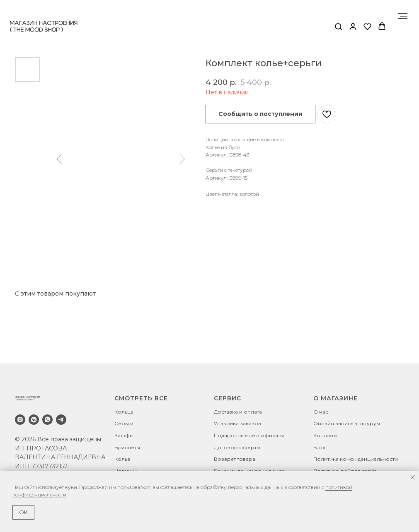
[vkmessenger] (34, 420)
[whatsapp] (47, 420)
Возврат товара (235, 459)
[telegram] (61, 420)
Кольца (124, 412)
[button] (338, 26)
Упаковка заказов (237, 423)
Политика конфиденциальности (356, 459)
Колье (122, 459)
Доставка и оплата (238, 412)
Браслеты (127, 447)
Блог (320, 447)
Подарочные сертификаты (249, 435)
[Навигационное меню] (403, 16)
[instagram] (20, 420)
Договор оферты (237, 447)
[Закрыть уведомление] (413, 477)
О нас (321, 412)
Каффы (124, 435)
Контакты (325, 435)
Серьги (124, 423)
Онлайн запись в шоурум (347, 423)
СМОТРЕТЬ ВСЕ (141, 398)
